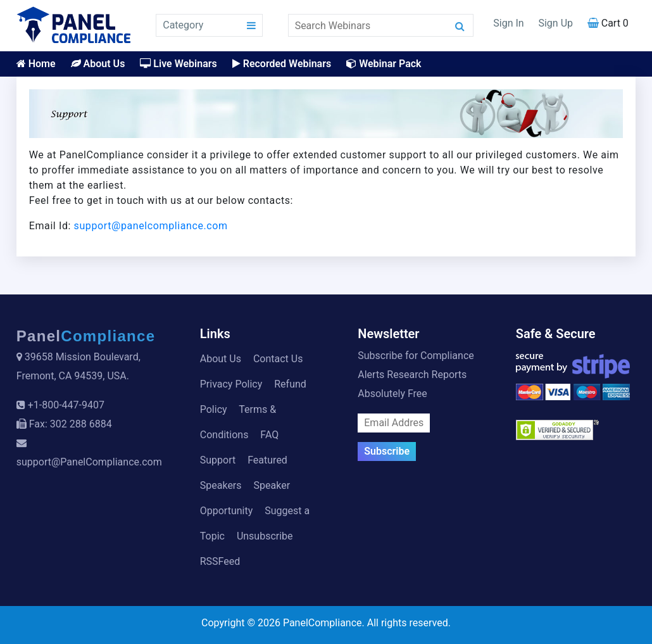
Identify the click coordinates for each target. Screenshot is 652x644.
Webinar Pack (384, 64)
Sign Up (555, 23)
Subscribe (387, 451)
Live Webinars (178, 64)
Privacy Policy (231, 384)
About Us (98, 64)
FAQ (269, 435)
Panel (86, 336)
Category (183, 25)
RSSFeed (220, 561)
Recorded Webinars (282, 64)
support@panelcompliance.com (151, 226)
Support (218, 460)
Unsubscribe (265, 536)
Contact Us (278, 359)
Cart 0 (608, 23)
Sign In (508, 23)
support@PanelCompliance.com (89, 462)
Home (36, 64)
